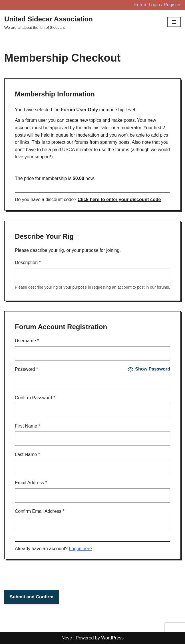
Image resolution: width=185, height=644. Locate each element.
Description (28, 263)
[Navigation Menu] (174, 22)
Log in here (80, 549)
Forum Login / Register (157, 5)
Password (26, 369)
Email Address (31, 483)
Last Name (27, 454)
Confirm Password (35, 398)
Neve (67, 638)
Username (27, 341)
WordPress (112, 638)
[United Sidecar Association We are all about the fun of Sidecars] (49, 22)
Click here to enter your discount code (119, 200)
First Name (28, 426)
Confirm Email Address (40, 511)
